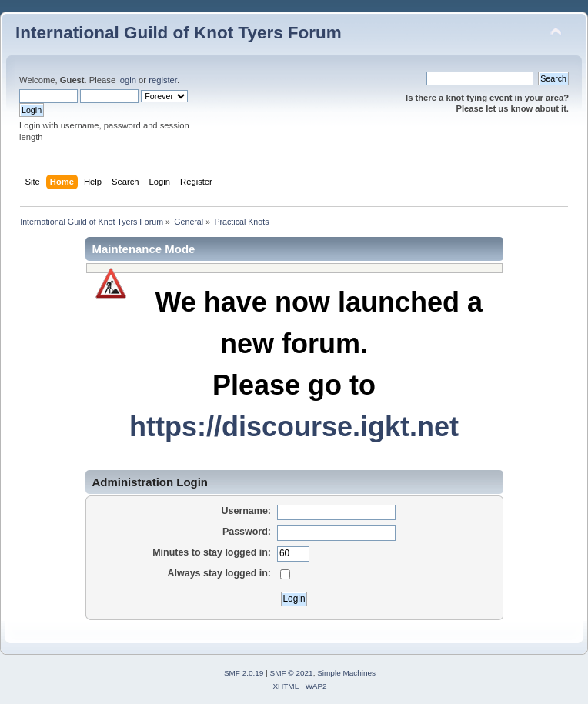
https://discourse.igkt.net (294, 427)
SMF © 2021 (292, 673)
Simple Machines (346, 673)
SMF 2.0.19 (244, 673)
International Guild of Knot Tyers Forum (179, 33)
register (163, 80)
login (127, 80)
